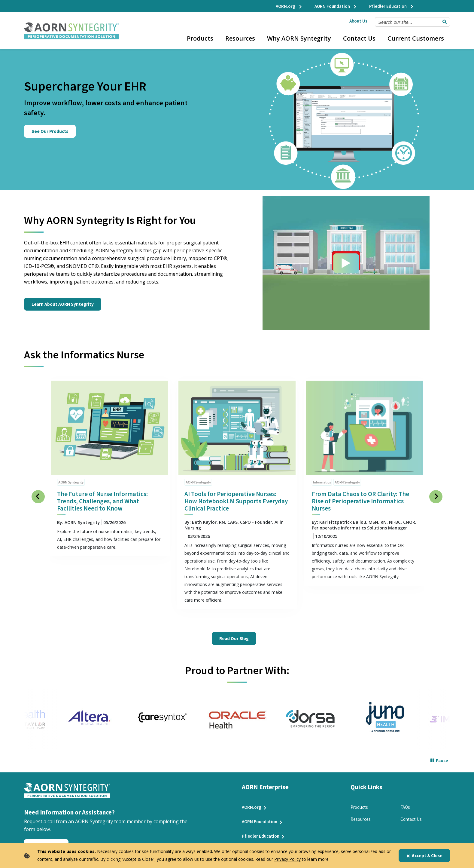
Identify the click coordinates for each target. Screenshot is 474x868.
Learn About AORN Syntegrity (63, 300)
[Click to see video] (346, 259)
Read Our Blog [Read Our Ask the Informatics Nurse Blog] (234, 634)
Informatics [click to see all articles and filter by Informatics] (322, 478)
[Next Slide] (436, 492)
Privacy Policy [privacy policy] (287, 859)
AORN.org (289, 6)
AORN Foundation (336, 6)
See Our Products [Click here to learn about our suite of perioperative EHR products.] (50, 131)
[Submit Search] (445, 22)
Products (200, 38)
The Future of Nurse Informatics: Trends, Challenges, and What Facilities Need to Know (102, 497)
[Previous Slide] (38, 492)
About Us (358, 21)
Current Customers (416, 38)
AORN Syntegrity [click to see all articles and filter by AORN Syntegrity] (71, 478)
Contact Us (359, 38)
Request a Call (46, 842)
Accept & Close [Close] (424, 856)
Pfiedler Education (392, 6)
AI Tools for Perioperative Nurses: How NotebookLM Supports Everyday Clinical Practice (236, 497)
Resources (240, 38)
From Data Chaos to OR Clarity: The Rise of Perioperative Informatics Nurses (360, 497)
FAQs (405, 803)
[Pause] (439, 757)
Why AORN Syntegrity (299, 38)
